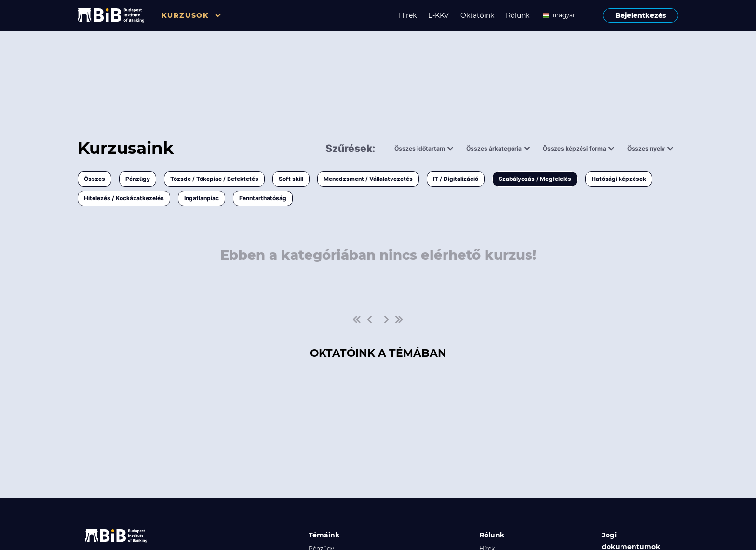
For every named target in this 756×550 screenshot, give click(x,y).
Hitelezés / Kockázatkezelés (124, 198)
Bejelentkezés (641, 15)
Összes (94, 179)
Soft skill (291, 179)
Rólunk (518, 15)
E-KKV (439, 15)
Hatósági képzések (619, 179)
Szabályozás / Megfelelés (535, 179)
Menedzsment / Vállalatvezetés (368, 179)
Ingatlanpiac (202, 198)
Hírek (408, 15)
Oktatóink (477, 15)
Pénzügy (138, 179)
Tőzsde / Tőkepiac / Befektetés (214, 179)
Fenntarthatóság (263, 198)
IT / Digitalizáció (456, 179)
